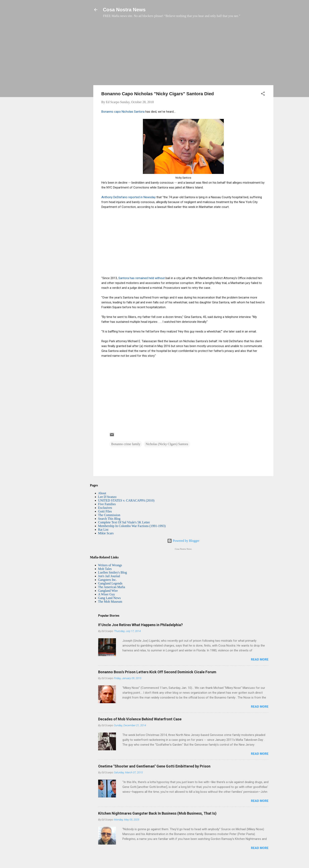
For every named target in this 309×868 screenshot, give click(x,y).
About (102, 493)
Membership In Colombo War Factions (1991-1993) (132, 526)
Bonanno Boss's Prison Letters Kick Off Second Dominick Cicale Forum (157, 672)
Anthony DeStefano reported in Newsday (128, 197)
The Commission (109, 515)
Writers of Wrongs (110, 565)
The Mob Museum (110, 602)
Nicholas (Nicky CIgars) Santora (167, 444)
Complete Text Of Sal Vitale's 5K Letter (124, 522)
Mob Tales (105, 569)
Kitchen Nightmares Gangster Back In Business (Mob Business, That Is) (157, 813)
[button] (263, 94)
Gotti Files (105, 511)
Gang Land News (109, 598)
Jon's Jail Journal (109, 576)
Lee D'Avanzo (107, 497)
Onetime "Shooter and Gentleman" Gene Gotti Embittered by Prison (154, 766)
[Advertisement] (183, 54)
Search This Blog (109, 519)
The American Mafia (112, 587)
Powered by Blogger (183, 541)
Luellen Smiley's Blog (113, 572)
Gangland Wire (108, 591)
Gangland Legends (110, 583)
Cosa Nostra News (124, 10)
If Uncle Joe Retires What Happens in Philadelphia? (140, 625)
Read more (260, 659)
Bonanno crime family (126, 444)
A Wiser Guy (107, 594)
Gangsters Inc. (107, 580)
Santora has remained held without (142, 278)
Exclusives (105, 508)
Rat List (103, 530)
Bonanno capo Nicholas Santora (123, 112)
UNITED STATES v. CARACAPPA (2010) (126, 500)
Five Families (107, 504)
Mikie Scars (106, 533)
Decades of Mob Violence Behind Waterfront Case (140, 719)
